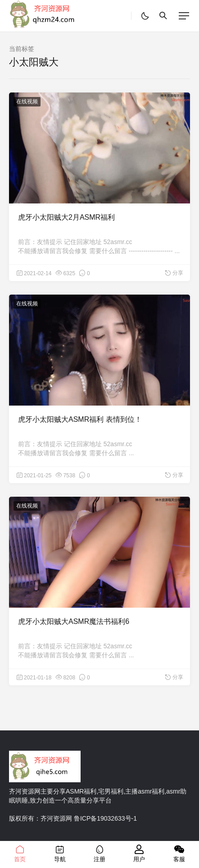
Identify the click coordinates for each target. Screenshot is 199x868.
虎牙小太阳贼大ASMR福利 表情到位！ (80, 419)
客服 (179, 854)
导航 (59, 854)
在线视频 (27, 102)
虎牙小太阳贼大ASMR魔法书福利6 (74, 621)
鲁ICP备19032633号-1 (105, 818)
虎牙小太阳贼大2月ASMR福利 (66, 217)
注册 (99, 854)
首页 (20, 854)
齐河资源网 (56, 818)
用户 (139, 854)
